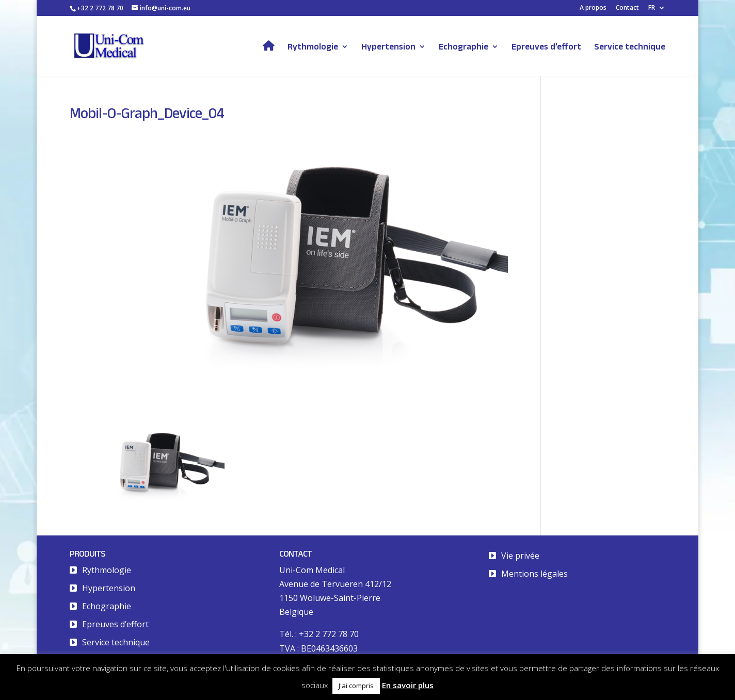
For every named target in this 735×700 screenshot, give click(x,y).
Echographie (464, 47)
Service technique (630, 47)
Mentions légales (534, 574)
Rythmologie (313, 47)
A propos (593, 8)
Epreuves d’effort (546, 47)
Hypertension (388, 47)
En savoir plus (408, 685)
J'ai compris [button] (356, 686)
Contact (627, 8)
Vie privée (520, 556)
